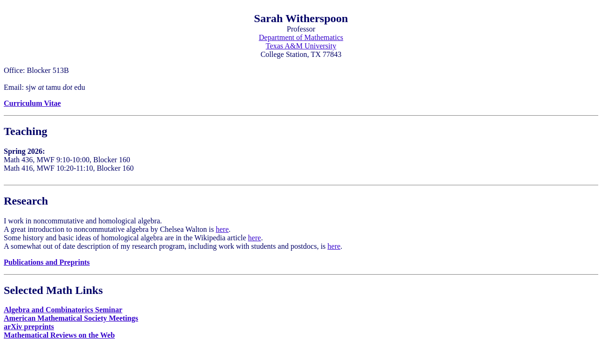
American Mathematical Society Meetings (71, 318)
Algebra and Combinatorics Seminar (63, 310)
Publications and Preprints (47, 262)
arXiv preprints (29, 327)
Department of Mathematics (301, 37)
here (222, 229)
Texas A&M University (301, 46)
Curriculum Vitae (32, 103)
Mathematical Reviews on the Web (59, 335)
